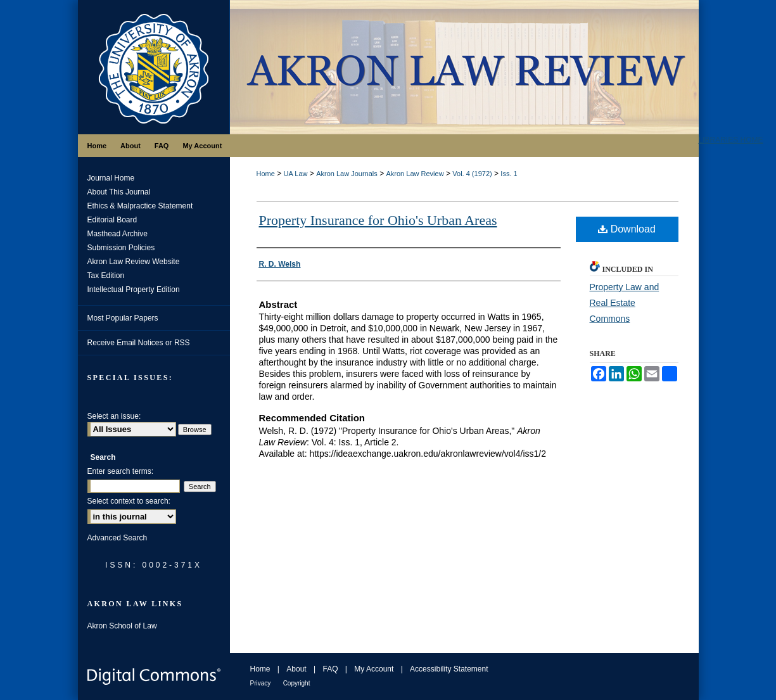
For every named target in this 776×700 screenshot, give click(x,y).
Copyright (297, 683)
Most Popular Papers (123, 318)
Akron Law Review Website (134, 262)
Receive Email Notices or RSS (139, 343)
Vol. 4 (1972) (472, 174)
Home (266, 174)
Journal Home (111, 178)
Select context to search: (129, 501)
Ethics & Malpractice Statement (140, 206)
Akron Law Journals (347, 174)
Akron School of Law (122, 626)
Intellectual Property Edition (134, 290)
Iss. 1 (509, 174)
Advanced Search (118, 538)
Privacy (261, 683)
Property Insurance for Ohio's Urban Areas (378, 220)
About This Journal (119, 192)
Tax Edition (106, 276)
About (296, 669)
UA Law (296, 174)
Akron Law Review (415, 174)
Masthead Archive (118, 234)
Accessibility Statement (449, 669)
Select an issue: (114, 416)
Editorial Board (112, 220)
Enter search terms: (121, 471)
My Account (374, 669)
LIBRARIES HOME (731, 140)
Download (627, 229)
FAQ (330, 669)
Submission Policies (121, 248)
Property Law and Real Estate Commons (625, 303)
